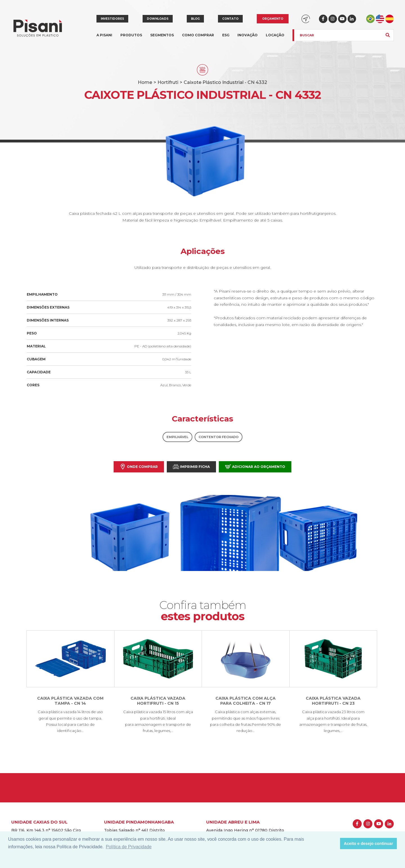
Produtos (131, 38)
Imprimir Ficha (191, 467)
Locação (275, 35)
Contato (230, 19)
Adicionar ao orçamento (255, 467)
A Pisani (104, 38)
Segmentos (162, 38)
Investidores (112, 19)
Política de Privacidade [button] (129, 847)
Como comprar (198, 35)
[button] (334, 844)
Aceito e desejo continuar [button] (369, 844)
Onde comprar (139, 467)
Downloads (158, 19)
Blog (195, 19)
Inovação (247, 35)
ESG (226, 35)
